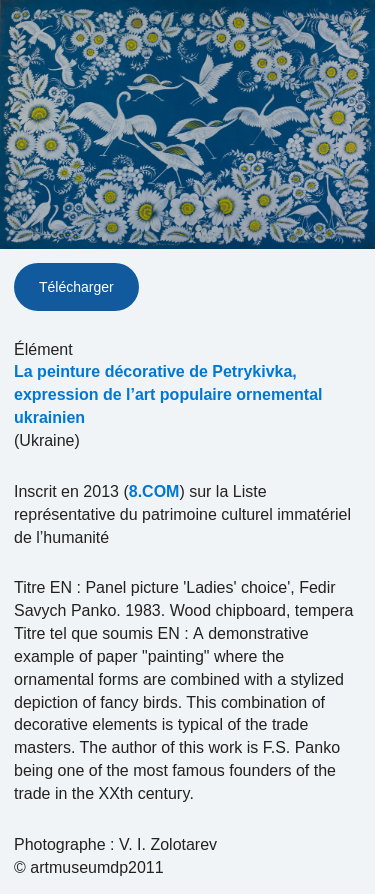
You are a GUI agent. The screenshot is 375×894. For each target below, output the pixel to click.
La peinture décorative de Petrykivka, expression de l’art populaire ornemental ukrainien (168, 394)
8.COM (154, 491)
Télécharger (76, 287)
